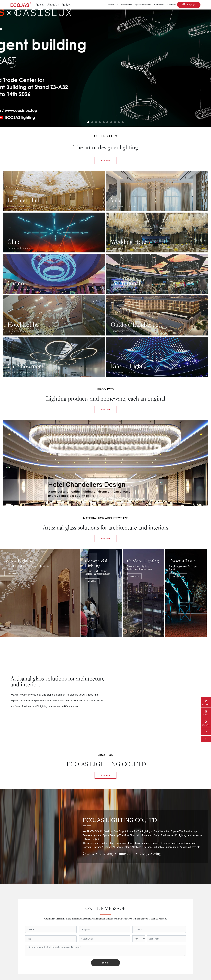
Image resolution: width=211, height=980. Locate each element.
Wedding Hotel (129, 242)
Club (13, 242)
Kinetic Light (127, 366)
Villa (116, 200)
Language (191, 5)
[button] (88, 122)
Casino (16, 283)
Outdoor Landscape (135, 325)
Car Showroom (25, 366)
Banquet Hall (23, 200)
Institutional (125, 283)
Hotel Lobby (23, 325)
